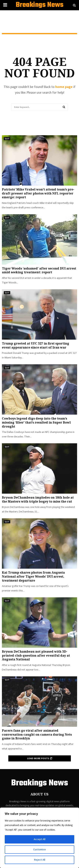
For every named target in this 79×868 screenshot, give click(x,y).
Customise (39, 849)
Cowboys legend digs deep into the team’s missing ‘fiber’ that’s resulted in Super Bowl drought (36, 422)
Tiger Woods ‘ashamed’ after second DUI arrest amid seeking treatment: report (39, 270)
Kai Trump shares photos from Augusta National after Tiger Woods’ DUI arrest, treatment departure (33, 576)
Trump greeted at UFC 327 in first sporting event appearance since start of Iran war (36, 345)
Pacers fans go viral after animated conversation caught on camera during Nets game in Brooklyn (37, 734)
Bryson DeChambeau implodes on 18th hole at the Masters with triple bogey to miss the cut (38, 499)
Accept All (39, 839)
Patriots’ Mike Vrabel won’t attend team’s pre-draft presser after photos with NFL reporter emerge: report (38, 193)
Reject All (40, 860)
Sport (7, 139)
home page (64, 87)
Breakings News (40, 5)
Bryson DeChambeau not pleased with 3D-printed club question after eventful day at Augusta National (36, 655)
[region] (39, 838)
